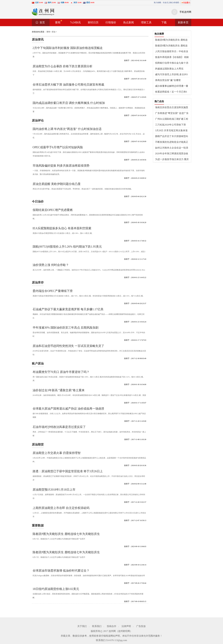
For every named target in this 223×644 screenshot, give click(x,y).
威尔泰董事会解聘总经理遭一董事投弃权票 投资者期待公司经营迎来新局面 (172, 86)
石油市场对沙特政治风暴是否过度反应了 (59, 427)
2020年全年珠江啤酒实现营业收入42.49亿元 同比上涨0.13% (172, 154)
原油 (54, 32)
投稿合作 (112, 626)
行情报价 (111, 22)
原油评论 (38, 120)
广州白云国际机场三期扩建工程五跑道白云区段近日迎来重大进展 (172, 119)
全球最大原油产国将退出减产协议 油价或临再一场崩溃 (68, 409)
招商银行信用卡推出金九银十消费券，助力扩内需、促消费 (172, 63)
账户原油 (38, 363)
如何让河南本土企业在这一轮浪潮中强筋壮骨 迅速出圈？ (172, 148)
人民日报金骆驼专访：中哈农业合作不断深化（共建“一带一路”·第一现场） (172, 52)
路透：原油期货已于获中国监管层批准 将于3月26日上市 (68, 473)
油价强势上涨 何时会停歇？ (51, 265)
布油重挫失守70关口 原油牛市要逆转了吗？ (61, 372)
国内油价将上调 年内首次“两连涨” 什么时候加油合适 (67, 129)
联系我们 (97, 626)
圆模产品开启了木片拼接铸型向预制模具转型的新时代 (172, 136)
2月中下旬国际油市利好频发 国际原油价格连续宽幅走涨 (68, 49)
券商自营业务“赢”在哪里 (168, 80)
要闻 (59, 22)
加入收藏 (157, 3)
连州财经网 (124, 631)
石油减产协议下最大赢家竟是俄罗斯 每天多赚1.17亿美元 (68, 311)
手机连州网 (185, 12)
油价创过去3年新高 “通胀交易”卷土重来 (59, 390)
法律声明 (126, 626)
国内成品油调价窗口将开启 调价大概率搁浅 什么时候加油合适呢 (69, 104)
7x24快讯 (75, 22)
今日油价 (38, 201)
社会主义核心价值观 (171, 3)
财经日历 (93, 22)
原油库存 (38, 282)
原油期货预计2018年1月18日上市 (54, 490)
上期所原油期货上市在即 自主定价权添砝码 (61, 508)
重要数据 (38, 525)
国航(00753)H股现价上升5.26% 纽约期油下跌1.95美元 (67, 247)
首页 (42, 22)
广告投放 (141, 626)
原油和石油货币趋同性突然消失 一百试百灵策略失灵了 (68, 346)
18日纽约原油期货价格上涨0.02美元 (56, 589)
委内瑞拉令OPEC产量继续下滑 (53, 291)
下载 (164, 22)
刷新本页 (183, 22)
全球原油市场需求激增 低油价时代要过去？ (61, 571)
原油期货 (38, 444)
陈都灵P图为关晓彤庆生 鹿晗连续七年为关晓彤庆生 (66, 534)
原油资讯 (38, 39)
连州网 (112, 631)
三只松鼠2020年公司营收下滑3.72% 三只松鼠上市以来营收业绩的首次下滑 (171, 125)
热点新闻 (129, 22)
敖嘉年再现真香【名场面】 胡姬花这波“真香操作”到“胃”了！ (172, 57)
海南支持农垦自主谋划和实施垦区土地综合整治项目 (172, 108)
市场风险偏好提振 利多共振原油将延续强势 (61, 166)
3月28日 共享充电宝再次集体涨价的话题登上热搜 (171, 131)
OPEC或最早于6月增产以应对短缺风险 (58, 147)
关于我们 (82, 626)
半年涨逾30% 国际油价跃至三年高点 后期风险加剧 (66, 328)
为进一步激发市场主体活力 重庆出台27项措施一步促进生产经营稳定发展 (172, 159)
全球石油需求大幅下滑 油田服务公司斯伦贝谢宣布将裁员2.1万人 (68, 86)
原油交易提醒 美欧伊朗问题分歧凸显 (57, 184)
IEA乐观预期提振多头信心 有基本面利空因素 (62, 228)
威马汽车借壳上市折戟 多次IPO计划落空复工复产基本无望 (171, 75)
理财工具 (146, 22)
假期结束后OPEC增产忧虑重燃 (53, 210)
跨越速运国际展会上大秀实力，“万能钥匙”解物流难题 (169, 69)
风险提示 (186, 2)
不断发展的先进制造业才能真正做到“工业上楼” (172, 142)
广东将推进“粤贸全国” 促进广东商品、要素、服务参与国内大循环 (172, 113)
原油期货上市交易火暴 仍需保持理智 (57, 453)
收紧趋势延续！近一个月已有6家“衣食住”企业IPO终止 (171, 92)
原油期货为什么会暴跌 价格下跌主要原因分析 (63, 66)
